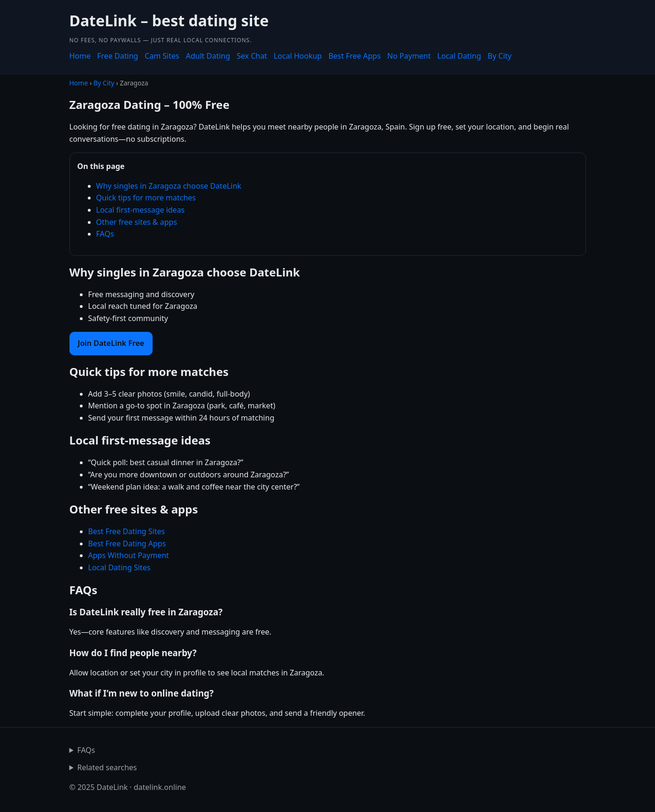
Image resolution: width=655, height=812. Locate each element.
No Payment (409, 56)
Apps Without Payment (129, 555)
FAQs (105, 234)
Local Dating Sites (119, 567)
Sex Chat (252, 56)
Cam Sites (162, 56)
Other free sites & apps (137, 222)
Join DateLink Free (111, 343)
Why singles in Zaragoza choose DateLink (169, 186)
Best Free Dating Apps (127, 544)
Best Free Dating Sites (127, 531)
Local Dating (459, 56)
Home (80, 56)
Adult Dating (208, 56)
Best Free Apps (354, 56)
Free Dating (118, 56)
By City (500, 56)
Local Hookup (298, 56)
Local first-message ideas (141, 210)
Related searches (107, 767)
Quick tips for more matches (146, 198)
